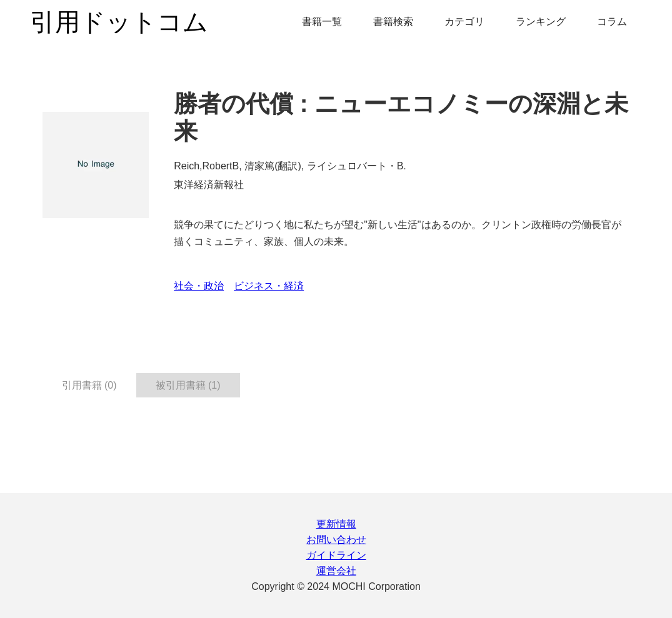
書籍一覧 (322, 22)
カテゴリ (464, 22)
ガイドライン (336, 555)
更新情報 (336, 524)
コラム (612, 22)
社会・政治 (199, 286)
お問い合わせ (336, 540)
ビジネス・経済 (269, 286)
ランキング (541, 22)
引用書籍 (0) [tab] (89, 385)
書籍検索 (393, 22)
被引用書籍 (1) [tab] (188, 385)
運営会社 (336, 571)
